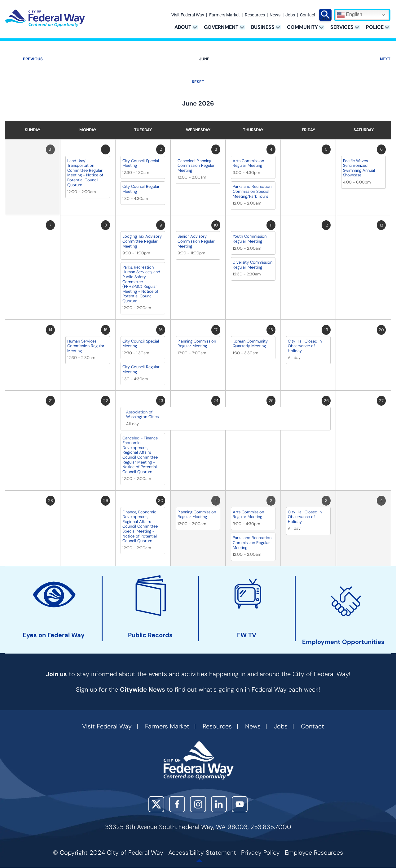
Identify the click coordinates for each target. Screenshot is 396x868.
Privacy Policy (260, 853)
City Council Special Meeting (141, 163)
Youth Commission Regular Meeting (250, 239)
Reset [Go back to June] (198, 82)
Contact (308, 15)
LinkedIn (219, 804)
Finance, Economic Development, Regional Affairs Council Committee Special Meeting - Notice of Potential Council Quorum (140, 527)
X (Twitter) (156, 804)
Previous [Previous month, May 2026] (33, 59)
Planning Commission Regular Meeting (197, 344)
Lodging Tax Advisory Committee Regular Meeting (142, 241)
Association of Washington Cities (142, 415)
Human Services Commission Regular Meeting (86, 346)
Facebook (177, 804)
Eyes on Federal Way (54, 635)
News (275, 15)
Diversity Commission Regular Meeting (253, 265)
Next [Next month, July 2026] (385, 59)
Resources (255, 15)
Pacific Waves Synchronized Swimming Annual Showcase (359, 168)
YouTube (240, 804)
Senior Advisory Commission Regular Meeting (196, 241)
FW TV (247, 635)
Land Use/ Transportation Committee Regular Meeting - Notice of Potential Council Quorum (85, 173)
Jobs (290, 15)
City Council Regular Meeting (141, 189)
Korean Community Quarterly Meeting (250, 344)
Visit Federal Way (188, 15)
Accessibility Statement (202, 853)
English (350, 15)
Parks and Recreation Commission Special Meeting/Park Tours (252, 191)
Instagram (198, 804)
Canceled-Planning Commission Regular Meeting (196, 166)
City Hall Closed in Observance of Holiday (305, 346)
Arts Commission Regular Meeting (248, 163)
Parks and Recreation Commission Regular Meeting (252, 542)
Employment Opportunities (343, 642)
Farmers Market (224, 15)
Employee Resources (314, 853)
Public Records (150, 635)
